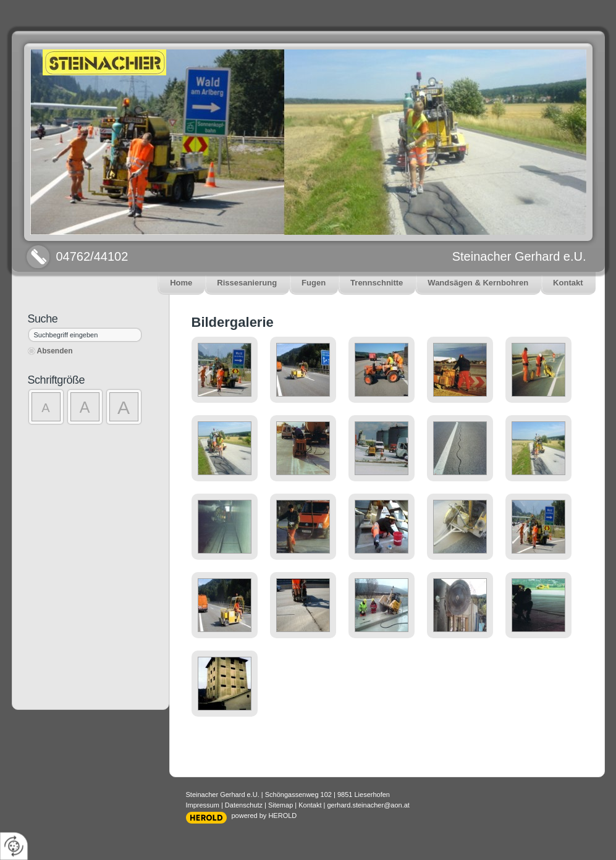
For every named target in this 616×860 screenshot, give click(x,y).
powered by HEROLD (264, 816)
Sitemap (281, 805)
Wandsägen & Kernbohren (478, 283)
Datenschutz (244, 805)
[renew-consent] (14, 846)
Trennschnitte (377, 283)
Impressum (203, 805)
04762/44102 (92, 256)
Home (181, 283)
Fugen (314, 283)
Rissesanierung (247, 283)
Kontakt (568, 283)
